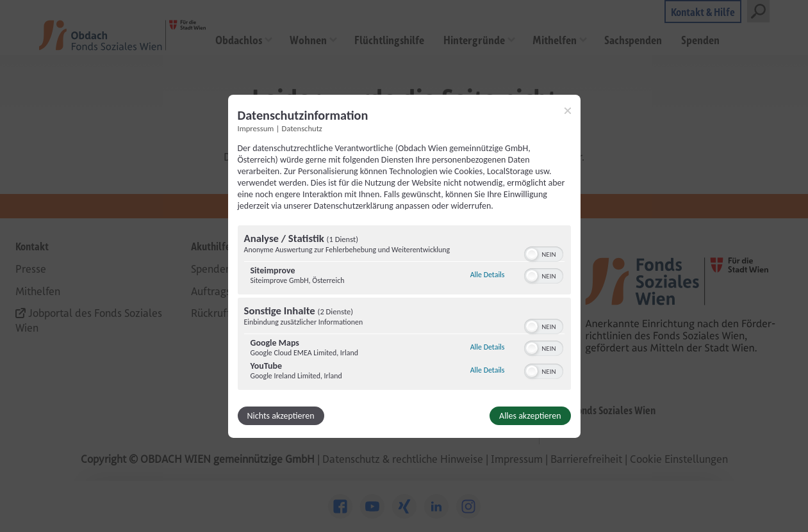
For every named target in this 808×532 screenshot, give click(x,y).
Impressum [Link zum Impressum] (256, 128)
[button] (532, 254)
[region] (404, 309)
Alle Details (488, 275)
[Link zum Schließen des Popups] (568, 110)
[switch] (544, 253)
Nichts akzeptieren (281, 416)
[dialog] (404, 266)
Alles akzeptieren (530, 416)
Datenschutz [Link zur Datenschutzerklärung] (302, 128)
